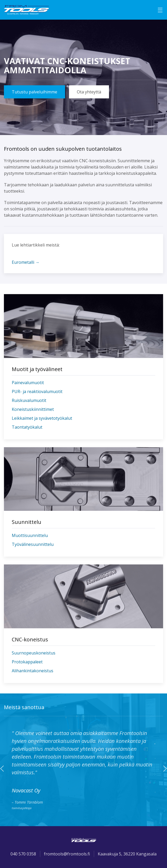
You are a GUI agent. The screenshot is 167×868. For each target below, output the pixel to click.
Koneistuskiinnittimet (33, 409)
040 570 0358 (23, 854)
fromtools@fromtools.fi (67, 854)
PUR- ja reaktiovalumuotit (37, 391)
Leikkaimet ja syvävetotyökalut (42, 418)
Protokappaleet (27, 662)
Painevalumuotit (28, 383)
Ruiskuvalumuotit (29, 400)
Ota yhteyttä (89, 92)
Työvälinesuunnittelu (33, 544)
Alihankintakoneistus (33, 671)
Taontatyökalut (27, 427)
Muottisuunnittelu (30, 535)
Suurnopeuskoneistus (34, 653)
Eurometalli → (26, 262)
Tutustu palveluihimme (34, 92)
